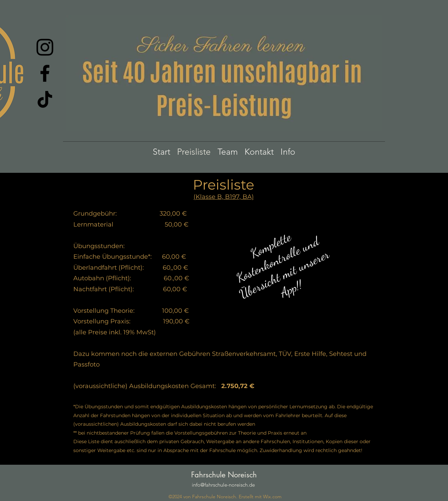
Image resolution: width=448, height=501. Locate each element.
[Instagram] (45, 47)
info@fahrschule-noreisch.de (223, 485)
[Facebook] (45, 73)
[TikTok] (45, 99)
